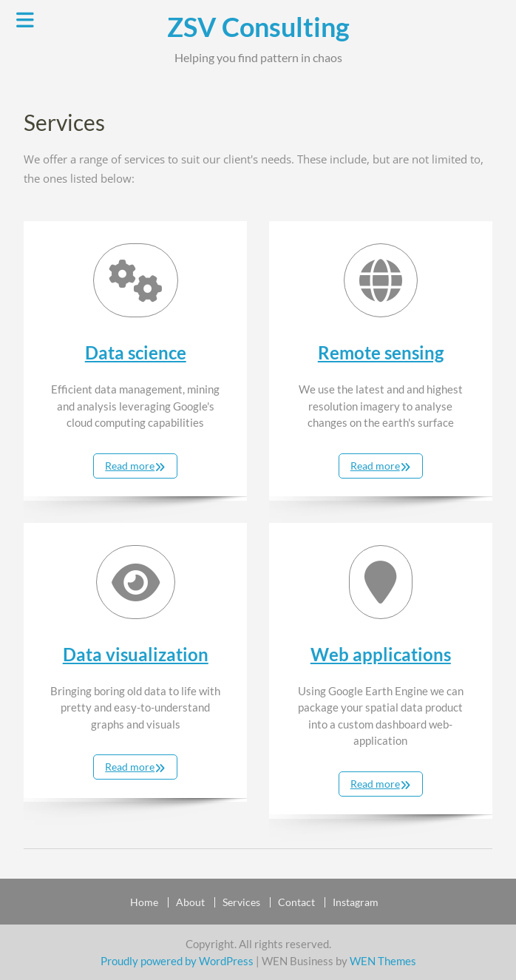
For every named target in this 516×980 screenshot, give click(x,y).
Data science (136, 352)
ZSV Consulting (258, 27)
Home (144, 902)
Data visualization (136, 654)
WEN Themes (383, 961)
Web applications (381, 654)
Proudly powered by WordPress (177, 961)
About (190, 902)
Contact (296, 902)
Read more (130, 466)
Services (241, 902)
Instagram (356, 902)
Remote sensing (381, 352)
